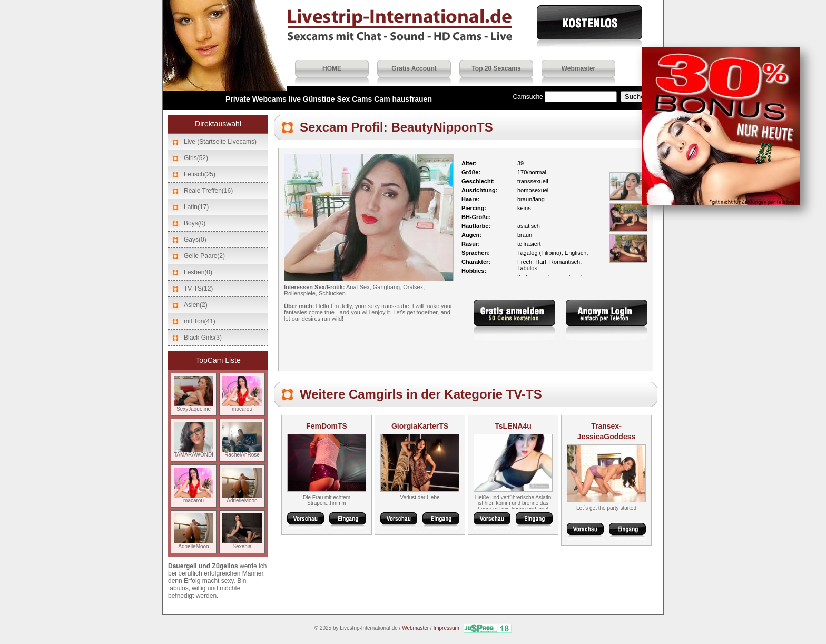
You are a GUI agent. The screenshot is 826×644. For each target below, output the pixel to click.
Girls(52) (196, 158)
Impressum (446, 628)
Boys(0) (195, 223)
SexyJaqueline (194, 407)
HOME (332, 68)
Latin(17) (196, 207)
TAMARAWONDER (196, 452)
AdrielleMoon (242, 498)
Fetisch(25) (200, 174)
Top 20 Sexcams (496, 68)
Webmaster (578, 68)
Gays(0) (195, 240)
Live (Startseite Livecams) (220, 142)
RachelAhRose (242, 452)
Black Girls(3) (203, 338)
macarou (242, 407)
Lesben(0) (198, 272)
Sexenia (242, 544)
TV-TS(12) (198, 289)
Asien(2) (196, 305)
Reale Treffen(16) (208, 191)
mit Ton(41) (200, 321)
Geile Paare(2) (204, 256)
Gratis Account (414, 68)
